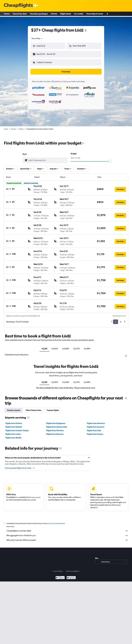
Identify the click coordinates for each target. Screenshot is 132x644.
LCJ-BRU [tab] (87, 347)
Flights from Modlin (13, 436)
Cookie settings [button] (58, 569)
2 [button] (121, 320)
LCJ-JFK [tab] (44, 347)
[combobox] (37, 38)
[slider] (110, 159)
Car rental (79, 14)
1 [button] (116, 320)
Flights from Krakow (14, 421)
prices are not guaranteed (56, 521)
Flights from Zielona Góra (57, 425)
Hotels (54, 14)
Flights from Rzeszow (55, 432)
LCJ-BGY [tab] (55, 347)
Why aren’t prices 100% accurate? (67, 538)
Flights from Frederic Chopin (17, 428)
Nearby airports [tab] (14, 408)
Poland (21, 127)
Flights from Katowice (96, 421)
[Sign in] (107, 14)
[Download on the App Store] (71, 576)
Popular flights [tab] (53, 408)
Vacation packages (39, 14)
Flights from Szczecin (96, 425)
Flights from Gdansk (14, 425)
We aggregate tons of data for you (67, 533)
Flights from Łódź (94, 428)
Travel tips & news (95, 14)
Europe (13, 127)
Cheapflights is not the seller (67, 529)
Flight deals (66, 14)
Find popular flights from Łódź (20, 466)
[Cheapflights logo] (18, 6)
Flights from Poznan (95, 432)
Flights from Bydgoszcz (56, 421)
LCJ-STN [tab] (76, 347)
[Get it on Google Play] (60, 576)
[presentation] (86, 30)
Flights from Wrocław (55, 428)
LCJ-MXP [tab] (66, 347)
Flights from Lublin (13, 432)
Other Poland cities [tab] (34, 408)
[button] (47, 54)
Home (7, 14)
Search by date (20, 14)
